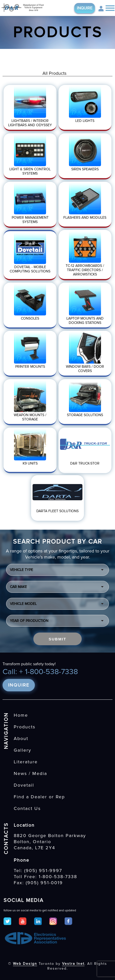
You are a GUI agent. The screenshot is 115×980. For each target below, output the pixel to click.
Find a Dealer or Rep (39, 797)
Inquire (85, 8)
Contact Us (27, 808)
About (21, 738)
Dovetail (24, 785)
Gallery (23, 750)
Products (25, 727)
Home (21, 715)
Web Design (25, 964)
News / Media (30, 773)
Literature (26, 762)
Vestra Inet (73, 964)
